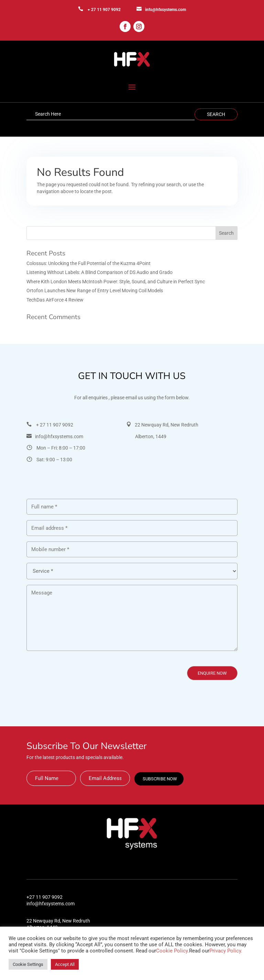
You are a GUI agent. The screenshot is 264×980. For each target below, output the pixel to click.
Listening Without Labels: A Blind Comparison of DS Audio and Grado (100, 272)
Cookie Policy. (173, 951)
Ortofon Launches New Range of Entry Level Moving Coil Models (95, 291)
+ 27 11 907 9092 (104, 10)
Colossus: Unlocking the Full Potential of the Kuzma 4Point (89, 263)
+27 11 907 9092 (45, 897)
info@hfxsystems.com (166, 10)
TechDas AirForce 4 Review (55, 300)
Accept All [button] (65, 964)
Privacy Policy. (226, 951)
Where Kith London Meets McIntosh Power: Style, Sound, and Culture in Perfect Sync (116, 282)
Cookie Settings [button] (28, 964)
